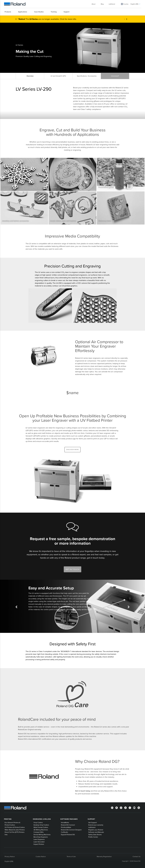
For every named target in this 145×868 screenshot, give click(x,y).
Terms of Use (71, 856)
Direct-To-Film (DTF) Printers (14, 832)
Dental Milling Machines (42, 835)
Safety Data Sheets (95, 835)
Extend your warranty (96, 825)
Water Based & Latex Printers (15, 830)
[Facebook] (117, 808)
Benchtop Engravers (41, 837)
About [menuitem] (95, 4)
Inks (6, 835)
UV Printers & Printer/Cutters (15, 827)
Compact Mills (39, 832)
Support (91, 819)
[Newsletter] (112, 808)
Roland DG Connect (68, 825)
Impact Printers (39, 844)
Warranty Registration (104, 856)
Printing (8, 819)
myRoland (92, 827)
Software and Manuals (96, 832)
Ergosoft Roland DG (68, 835)
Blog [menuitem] (102, 4)
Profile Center (93, 837)
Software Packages (69, 819)
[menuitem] (9, 12)
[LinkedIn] (139, 808)
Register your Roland (96, 830)
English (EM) (9, 861)
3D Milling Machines (41, 830)
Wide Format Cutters (41, 827)
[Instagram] (121, 808)
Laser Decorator (39, 842)
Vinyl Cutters (38, 822)
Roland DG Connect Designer (71, 830)
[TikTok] (125, 808)
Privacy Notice (10, 856)
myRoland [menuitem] (112, 4)
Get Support (93, 822)
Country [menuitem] (126, 4)
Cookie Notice (41, 856)
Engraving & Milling (42, 819)
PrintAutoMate (66, 827)
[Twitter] (130, 808)
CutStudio (64, 832)
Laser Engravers (39, 839)
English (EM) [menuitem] (135, 4)
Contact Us (136, 856)
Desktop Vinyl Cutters (41, 825)
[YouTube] (134, 808)
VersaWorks (65, 822)
